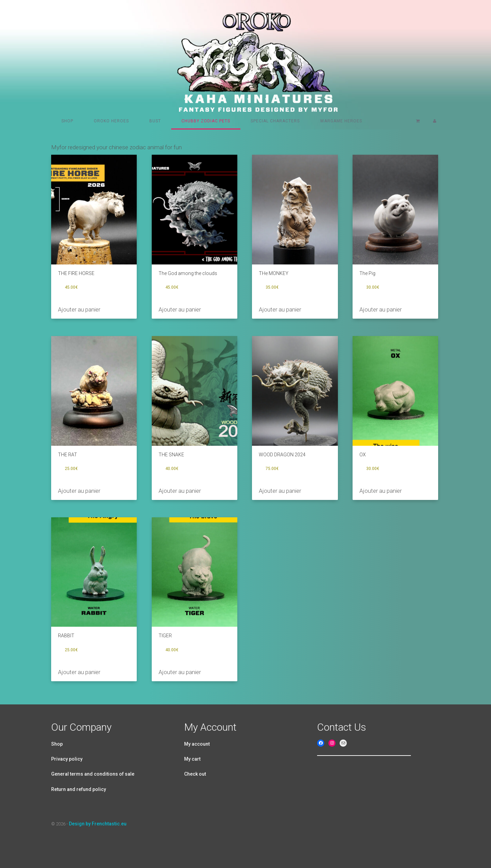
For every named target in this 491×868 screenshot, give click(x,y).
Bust (155, 121)
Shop (67, 121)
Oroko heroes (111, 121)
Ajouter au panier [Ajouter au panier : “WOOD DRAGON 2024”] (280, 491)
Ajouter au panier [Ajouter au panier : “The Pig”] (381, 309)
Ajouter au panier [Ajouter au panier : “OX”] (381, 491)
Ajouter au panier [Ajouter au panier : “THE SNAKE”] (180, 491)
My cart (192, 759)
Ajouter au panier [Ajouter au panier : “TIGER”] (180, 672)
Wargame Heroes (341, 121)
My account (197, 744)
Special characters (275, 121)
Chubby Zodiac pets (206, 121)
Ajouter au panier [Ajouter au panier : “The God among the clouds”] (180, 309)
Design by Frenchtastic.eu (98, 824)
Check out (195, 774)
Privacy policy (67, 759)
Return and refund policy (79, 789)
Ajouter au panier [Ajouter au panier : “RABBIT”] (79, 672)
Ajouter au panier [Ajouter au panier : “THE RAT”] (79, 491)
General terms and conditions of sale (93, 774)
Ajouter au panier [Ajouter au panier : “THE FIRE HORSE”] (79, 309)
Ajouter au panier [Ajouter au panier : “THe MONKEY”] (280, 309)
